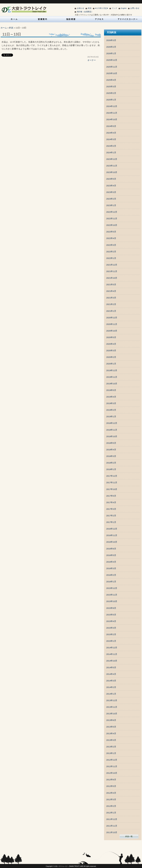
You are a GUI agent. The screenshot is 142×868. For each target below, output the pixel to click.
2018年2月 (111, 463)
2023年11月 (112, 166)
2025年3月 (111, 87)
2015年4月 (111, 621)
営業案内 (43, 19)
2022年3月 (111, 245)
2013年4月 (111, 734)
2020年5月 (111, 337)
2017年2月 (111, 516)
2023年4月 (111, 186)
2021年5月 (111, 285)
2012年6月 (111, 780)
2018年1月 (111, 469)
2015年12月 (112, 588)
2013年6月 (111, 720)
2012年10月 (112, 773)
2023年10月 (112, 172)
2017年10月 (112, 489)
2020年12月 (112, 318)
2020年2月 (111, 357)
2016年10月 (112, 542)
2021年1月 (111, 311)
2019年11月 (112, 377)
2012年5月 (111, 786)
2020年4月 (111, 344)
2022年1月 (111, 258)
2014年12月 (112, 648)
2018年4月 (111, 450)
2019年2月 (111, 410)
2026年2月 (111, 47)
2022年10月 (112, 225)
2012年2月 (111, 806)
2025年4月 (111, 80)
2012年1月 (111, 813)
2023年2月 (111, 199)
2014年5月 (111, 668)
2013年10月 (112, 714)
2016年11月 (112, 535)
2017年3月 (111, 509)
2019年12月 (112, 370)
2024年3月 (111, 139)
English (124, 8)
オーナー (92, 60)
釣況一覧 (129, 836)
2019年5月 (111, 390)
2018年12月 (112, 423)
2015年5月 (111, 615)
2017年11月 (112, 483)
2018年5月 (111, 443)
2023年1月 (111, 205)
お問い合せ (135, 8)
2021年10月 (112, 278)
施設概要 (71, 19)
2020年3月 (111, 351)
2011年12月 (112, 819)
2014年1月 (111, 694)
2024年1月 (111, 153)
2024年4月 (111, 133)
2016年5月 (111, 555)
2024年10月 (112, 119)
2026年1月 (111, 54)
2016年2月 (111, 575)
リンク (114, 8)
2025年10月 (112, 73)
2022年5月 (111, 232)
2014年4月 (111, 674)
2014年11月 (112, 654)
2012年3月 (111, 800)
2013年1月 (111, 753)
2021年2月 (111, 304)
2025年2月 (111, 93)
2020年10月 (112, 331)
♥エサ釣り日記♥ (102, 8)
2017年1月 (111, 522)
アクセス (99, 19)
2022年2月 (111, 252)
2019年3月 (111, 403)
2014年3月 (111, 681)
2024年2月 (111, 146)
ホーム (4, 28)
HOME (14, 19)
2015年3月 (111, 628)
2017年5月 (111, 496)
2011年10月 (112, 832)
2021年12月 (112, 265)
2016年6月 (111, 549)
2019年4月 (111, 397)
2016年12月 (112, 529)
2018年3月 (111, 456)
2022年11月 (112, 219)
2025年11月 (112, 67)
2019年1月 (111, 417)
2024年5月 (111, 126)
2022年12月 (112, 212)
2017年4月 (111, 502)
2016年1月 (111, 582)
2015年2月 (111, 634)
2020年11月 (112, 324)
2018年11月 (112, 430)
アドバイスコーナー (128, 19)
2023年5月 (111, 179)
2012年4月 (111, 793)
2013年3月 (111, 740)
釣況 (90, 8)
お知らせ (81, 8)
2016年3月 (111, 568)
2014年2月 (111, 687)
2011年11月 (112, 826)
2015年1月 (111, 641)
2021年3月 (111, 298)
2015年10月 (112, 601)
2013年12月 (112, 700)
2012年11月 (112, 766)
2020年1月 (111, 364)
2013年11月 (112, 707)
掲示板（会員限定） (85, 12)
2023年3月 (111, 192)
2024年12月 (112, 106)
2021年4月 (111, 291)
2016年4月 (111, 562)
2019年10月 (112, 384)
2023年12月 (112, 159)
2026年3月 (111, 40)
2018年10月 (112, 436)
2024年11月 (112, 113)
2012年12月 (112, 760)
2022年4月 (111, 238)
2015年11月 (112, 595)
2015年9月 (111, 608)
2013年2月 (111, 747)
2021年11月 (112, 271)
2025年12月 (112, 60)
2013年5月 (111, 727)
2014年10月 (112, 661)
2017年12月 (112, 476)
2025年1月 (111, 100)
